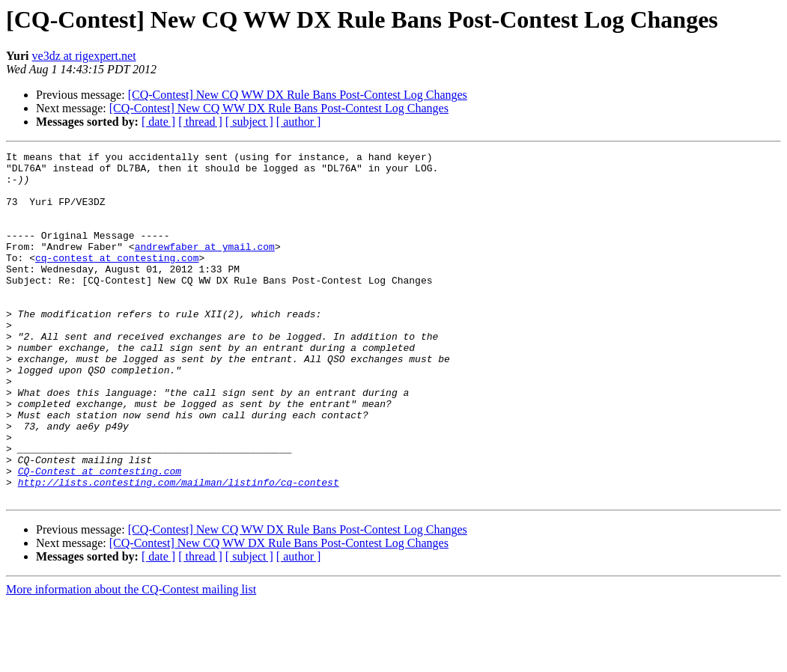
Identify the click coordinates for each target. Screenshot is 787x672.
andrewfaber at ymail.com (205, 266)
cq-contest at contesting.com (117, 280)
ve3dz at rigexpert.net (84, 56)
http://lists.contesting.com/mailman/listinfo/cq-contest (179, 549)
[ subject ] (249, 122)
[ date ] (158, 122)
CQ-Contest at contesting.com (100, 536)
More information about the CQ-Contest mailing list (131, 659)
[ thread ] (200, 122)
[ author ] (299, 122)
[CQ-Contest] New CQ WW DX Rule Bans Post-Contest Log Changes (298, 95)
